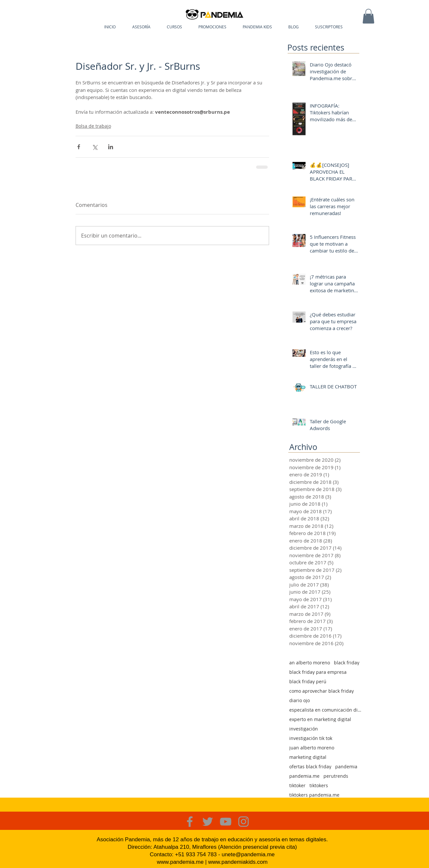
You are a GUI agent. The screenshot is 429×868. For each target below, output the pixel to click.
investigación (304, 729)
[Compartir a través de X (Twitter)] (95, 147)
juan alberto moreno (312, 748)
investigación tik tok (311, 738)
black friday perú (308, 681)
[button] (368, 16)
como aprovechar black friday (322, 691)
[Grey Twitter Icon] (208, 822)
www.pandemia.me (180, 862)
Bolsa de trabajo (93, 126)
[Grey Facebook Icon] (190, 822)
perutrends (336, 776)
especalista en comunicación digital (326, 710)
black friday (347, 663)
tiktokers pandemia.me (314, 795)
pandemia (346, 767)
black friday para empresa (318, 672)
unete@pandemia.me (248, 854)
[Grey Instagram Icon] (243, 822)
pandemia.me (304, 776)
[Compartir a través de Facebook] (79, 147)
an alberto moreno (310, 663)
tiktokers (319, 785)
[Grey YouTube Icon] (226, 822)
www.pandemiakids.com (238, 862)
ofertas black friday (310, 767)
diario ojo (300, 700)
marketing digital (308, 757)
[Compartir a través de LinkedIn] (111, 147)
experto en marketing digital (320, 719)
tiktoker (297, 785)
